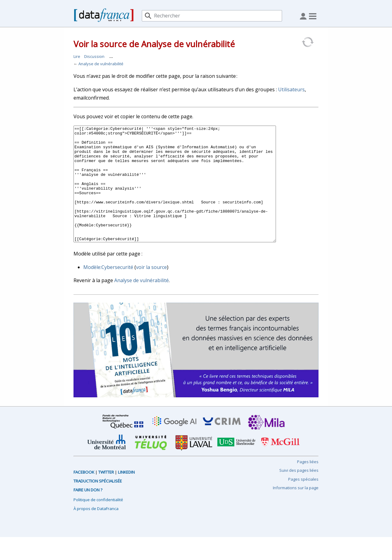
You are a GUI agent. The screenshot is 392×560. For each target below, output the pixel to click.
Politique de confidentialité (98, 523)
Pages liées (308, 485)
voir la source (151, 290)
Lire (77, 56)
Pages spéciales (303, 502)
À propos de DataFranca (96, 532)
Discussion (94, 56)
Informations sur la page (296, 511)
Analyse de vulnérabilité (101, 64)
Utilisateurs (291, 89)
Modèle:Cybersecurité (108, 290)
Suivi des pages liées (299, 493)
